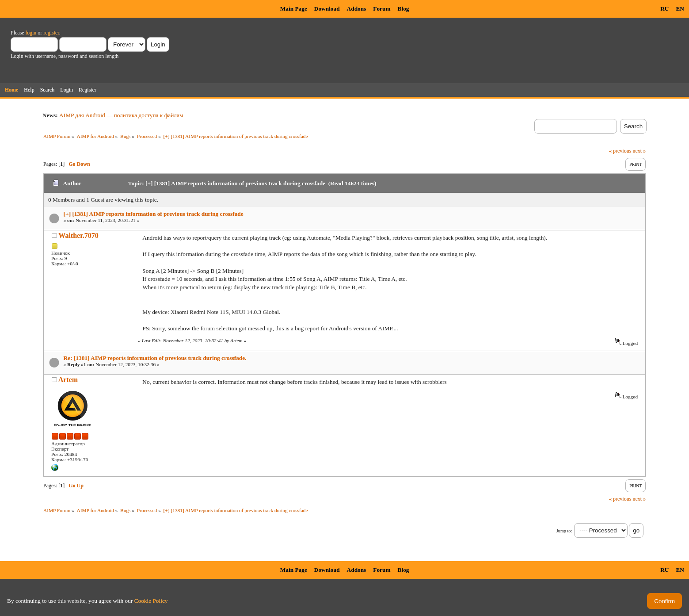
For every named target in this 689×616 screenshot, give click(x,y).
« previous (620, 151)
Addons (357, 9)
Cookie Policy (151, 601)
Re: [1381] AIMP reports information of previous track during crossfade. (155, 358)
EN (680, 9)
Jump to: (564, 531)
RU (664, 9)
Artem (68, 380)
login (31, 33)
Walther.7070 (78, 235)
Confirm (664, 601)
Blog (404, 9)
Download (327, 9)
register (51, 33)
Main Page (294, 9)
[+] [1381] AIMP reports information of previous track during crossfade (154, 214)
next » (639, 151)
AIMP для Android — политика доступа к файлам (121, 115)
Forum (382, 9)
